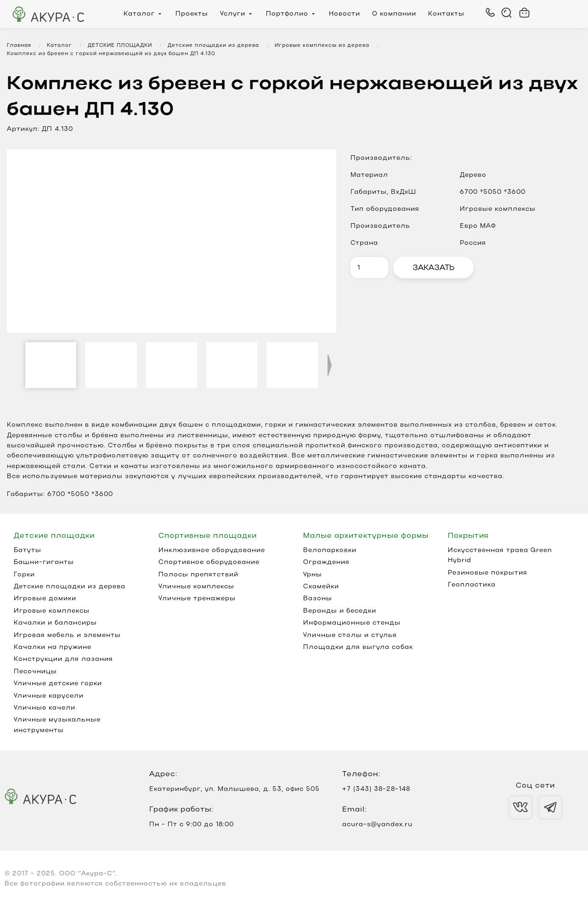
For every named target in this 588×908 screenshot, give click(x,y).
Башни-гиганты (44, 562)
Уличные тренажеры (197, 599)
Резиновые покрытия (488, 573)
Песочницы (35, 672)
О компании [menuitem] (394, 14)
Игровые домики (45, 599)
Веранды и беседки (340, 611)
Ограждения (326, 562)
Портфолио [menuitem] (287, 14)
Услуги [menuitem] (233, 14)
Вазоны (318, 599)
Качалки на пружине (53, 647)
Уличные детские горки (58, 684)
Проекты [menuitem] (192, 14)
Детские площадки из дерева (70, 587)
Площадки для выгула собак (358, 647)
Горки (24, 575)
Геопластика (472, 585)
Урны (313, 575)
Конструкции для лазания (63, 659)
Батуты (28, 550)
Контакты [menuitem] (446, 14)
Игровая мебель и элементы (67, 635)
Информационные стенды (352, 623)
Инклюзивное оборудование (212, 550)
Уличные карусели (49, 696)
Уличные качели (45, 708)
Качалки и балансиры (55, 623)
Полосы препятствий (198, 575)
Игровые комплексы (52, 611)
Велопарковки (330, 550)
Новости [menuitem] (345, 14)
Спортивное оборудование (209, 562)
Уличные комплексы (196, 587)
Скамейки (321, 587)
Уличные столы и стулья (350, 635)
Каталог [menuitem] (139, 14)
